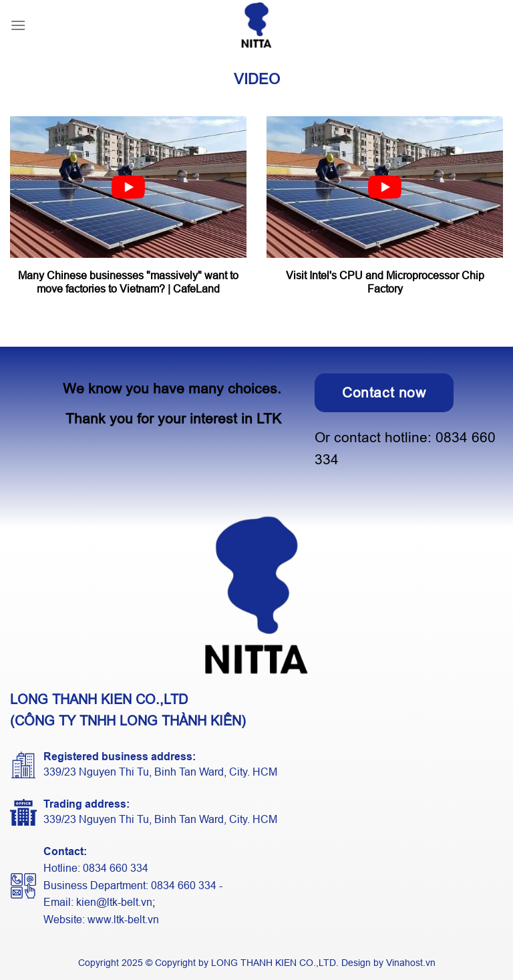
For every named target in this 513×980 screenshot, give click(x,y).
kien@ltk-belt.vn (114, 902)
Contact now (384, 392)
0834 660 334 (116, 868)
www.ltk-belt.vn (123, 920)
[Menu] (18, 25)
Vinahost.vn (411, 963)
